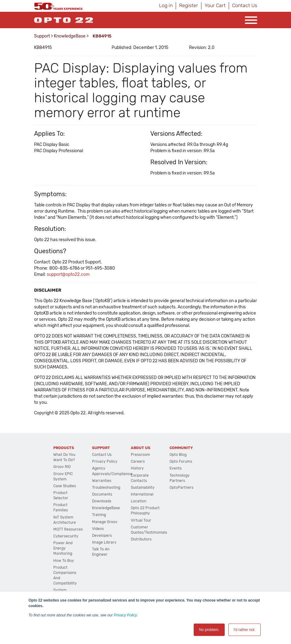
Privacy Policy (125, 615)
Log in (166, 5)
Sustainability (143, 487)
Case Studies (65, 486)
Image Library (104, 542)
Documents (102, 494)
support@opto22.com (68, 274)
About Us (141, 448)
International (142, 494)
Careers (138, 461)
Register (189, 5)
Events (176, 468)
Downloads (102, 501)
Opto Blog (178, 455)
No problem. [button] (209, 630)
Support (42, 36)
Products (64, 448)
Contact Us (245, 5)
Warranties (102, 481)
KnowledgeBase (70, 36)
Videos (98, 529)
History (137, 468)
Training (99, 515)
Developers (102, 536)
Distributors (141, 539)
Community (181, 448)
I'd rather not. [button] (245, 630)
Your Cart (215, 5)
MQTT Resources (68, 529)
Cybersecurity (66, 536)
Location (139, 501)
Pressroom (140, 455)
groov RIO (62, 467)
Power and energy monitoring (63, 548)
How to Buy (64, 561)
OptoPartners (181, 487)
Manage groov (105, 522)
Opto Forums (181, 461)
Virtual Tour (141, 520)
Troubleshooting (106, 487)
